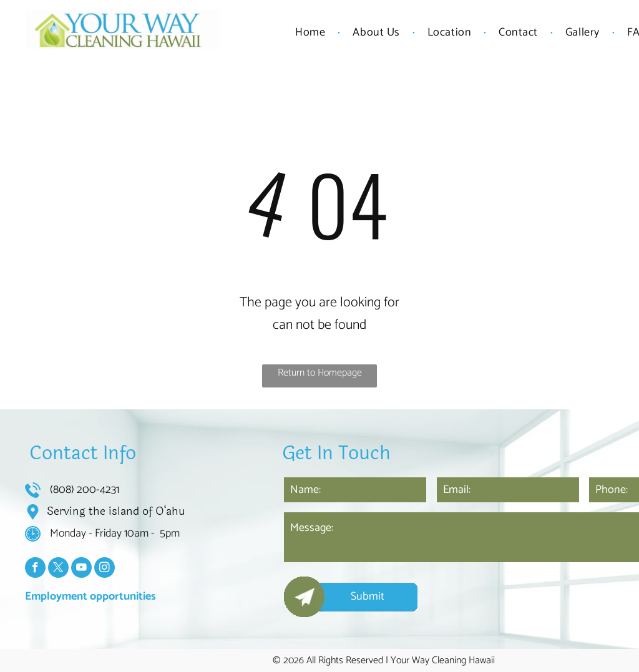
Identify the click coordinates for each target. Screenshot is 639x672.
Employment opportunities (90, 597)
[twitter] (58, 569)
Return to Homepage (320, 373)
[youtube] (81, 569)
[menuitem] (311, 32)
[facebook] (35, 569)
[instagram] (105, 569)
